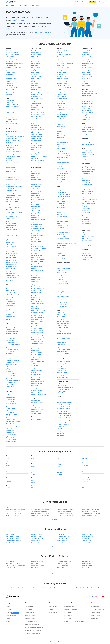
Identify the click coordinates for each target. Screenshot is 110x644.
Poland (58, 486)
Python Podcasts (86, 205)
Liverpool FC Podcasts (37, 147)
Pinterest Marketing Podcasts (64, 415)
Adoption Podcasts (61, 285)
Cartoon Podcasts (61, 144)
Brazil (8, 472)
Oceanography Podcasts (38, 228)
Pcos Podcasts (35, 181)
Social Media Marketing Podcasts (65, 403)
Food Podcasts (85, 252)
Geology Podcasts (36, 380)
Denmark (8, 488)
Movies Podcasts (61, 191)
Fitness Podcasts (10, 237)
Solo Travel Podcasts (87, 131)
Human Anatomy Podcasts (38, 288)
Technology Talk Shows (37, 538)
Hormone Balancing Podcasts (39, 248)
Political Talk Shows (36, 543)
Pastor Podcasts (10, 412)
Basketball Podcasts (36, 53)
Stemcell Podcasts (36, 254)
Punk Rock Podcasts (11, 375)
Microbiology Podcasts (37, 261)
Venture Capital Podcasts (63, 378)
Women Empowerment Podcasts (14, 64)
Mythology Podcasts (62, 306)
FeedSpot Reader (18, 20)
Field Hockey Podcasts (37, 93)
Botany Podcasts (36, 268)
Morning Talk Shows (11, 534)
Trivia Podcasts (10, 164)
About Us (9, 607)
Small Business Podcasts (12, 185)
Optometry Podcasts (37, 301)
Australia (8, 464)
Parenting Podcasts (61, 128)
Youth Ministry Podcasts (12, 125)
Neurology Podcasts (36, 250)
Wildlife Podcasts (86, 65)
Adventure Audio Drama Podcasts (90, 511)
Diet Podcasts (10, 244)
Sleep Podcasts (10, 270)
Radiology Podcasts (36, 258)
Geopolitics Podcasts (11, 120)
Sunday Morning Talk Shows (13, 541)
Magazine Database (30, 616)
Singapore (84, 458)
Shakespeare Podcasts (62, 327)
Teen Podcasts (60, 137)
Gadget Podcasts (61, 65)
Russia (58, 492)
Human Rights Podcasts (12, 53)
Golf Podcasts (35, 58)
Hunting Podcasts (36, 67)
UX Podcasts (85, 156)
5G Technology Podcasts (63, 58)
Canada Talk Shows (36, 541)
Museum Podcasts (11, 302)
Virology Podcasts (36, 358)
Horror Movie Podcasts (62, 200)
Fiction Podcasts (61, 255)
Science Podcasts (36, 170)
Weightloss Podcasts (11, 264)
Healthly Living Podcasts (12, 235)
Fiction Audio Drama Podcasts (14, 511)
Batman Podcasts (61, 234)
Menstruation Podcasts (37, 320)
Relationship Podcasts (12, 80)
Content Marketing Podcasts (64, 404)
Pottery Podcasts (10, 300)
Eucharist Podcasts (11, 440)
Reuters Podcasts (11, 227)
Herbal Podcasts (86, 58)
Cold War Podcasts (36, 411)
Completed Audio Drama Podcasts (40, 516)
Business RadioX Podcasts (38, 570)
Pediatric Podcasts (36, 223)
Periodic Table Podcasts (37, 332)
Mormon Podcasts (11, 73)
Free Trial (93, 2)
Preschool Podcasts (11, 135)
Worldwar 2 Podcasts (37, 406)
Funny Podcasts (10, 101)
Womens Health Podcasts (13, 250)
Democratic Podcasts (11, 118)
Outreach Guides (34, 5)
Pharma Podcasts (36, 196)
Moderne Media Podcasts (38, 566)
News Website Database (32, 625)
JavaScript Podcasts (87, 220)
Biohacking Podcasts (37, 267)
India (33, 480)
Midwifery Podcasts (62, 170)
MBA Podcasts (10, 160)
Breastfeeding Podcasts (63, 163)
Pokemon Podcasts (87, 186)
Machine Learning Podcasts (64, 54)
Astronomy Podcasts (37, 329)
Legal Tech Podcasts (62, 62)
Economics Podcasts (62, 372)
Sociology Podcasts (11, 58)
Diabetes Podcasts (36, 179)
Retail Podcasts (60, 435)
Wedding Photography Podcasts (90, 93)
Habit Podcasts (60, 141)
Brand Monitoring (69, 607)
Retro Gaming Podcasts (88, 191)
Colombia (9, 481)
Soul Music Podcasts (11, 341)
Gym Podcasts (10, 281)
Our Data (9, 610)
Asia (7, 462)
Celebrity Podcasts (61, 205)
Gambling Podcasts (87, 184)
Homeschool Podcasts (12, 153)
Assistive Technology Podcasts (64, 60)
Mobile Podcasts (61, 93)
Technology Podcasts (62, 51)
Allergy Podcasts (36, 285)
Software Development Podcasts (65, 109)
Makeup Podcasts (86, 238)
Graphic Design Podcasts (88, 151)
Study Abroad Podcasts (12, 133)
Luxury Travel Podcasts (88, 128)
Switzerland (85, 466)
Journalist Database (30, 619)
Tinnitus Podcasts (36, 363)
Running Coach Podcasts (38, 153)
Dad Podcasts (60, 132)
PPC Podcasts (60, 428)
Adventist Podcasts (11, 442)
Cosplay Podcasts (86, 105)
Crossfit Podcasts (11, 272)
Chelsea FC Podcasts (37, 149)
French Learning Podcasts (63, 335)
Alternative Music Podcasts (13, 344)
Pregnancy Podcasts (36, 391)
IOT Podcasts (60, 53)
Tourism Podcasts (86, 135)
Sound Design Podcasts (88, 154)
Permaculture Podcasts (88, 69)
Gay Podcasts (10, 84)
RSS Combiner (68, 616)
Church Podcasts (10, 409)
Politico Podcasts (10, 218)
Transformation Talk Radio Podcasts (15, 566)
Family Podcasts (61, 126)
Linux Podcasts (86, 218)
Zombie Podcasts (61, 259)
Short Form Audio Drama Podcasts (40, 511)
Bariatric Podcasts (36, 279)
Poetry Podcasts (61, 316)
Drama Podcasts (61, 295)
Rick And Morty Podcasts (63, 238)
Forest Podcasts (86, 73)
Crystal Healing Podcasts (38, 352)
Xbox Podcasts (85, 179)
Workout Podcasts (11, 243)
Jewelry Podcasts (86, 242)
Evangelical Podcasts (11, 414)
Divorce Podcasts (61, 177)
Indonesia (34, 482)
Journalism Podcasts (11, 121)
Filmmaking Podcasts (62, 213)
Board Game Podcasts (87, 109)
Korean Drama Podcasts (63, 297)
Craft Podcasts (10, 289)
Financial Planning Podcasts (64, 363)
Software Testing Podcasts (88, 203)
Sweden (84, 464)
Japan (58, 458)
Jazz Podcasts (10, 372)
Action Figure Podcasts (62, 183)
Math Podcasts (10, 148)
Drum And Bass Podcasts (13, 361)
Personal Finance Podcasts (63, 361)
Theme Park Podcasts (87, 101)
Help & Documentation (97, 610)
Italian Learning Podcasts (63, 341)
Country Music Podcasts (12, 335)
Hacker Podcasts (61, 113)
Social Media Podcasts (87, 103)
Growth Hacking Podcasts (63, 423)
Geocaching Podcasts (37, 127)
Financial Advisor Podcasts (63, 365)
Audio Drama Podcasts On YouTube (40, 513)
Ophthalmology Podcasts (38, 263)
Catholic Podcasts (11, 416)
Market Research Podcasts (63, 401)
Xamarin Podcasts (86, 223)
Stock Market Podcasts (12, 201)
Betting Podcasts (36, 96)
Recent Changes (95, 613)
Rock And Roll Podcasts (12, 379)
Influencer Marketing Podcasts (64, 421)
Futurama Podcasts (61, 231)
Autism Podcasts (36, 206)
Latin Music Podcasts (11, 342)
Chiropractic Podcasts (37, 221)
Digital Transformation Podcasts (65, 64)
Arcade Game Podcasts (88, 190)
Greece (33, 474)
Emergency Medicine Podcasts (39, 259)
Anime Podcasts (61, 203)
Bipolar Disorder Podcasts (38, 219)
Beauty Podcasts (86, 235)
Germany (34, 472)
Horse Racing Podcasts (37, 87)
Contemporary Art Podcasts (13, 294)
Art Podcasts (9, 287)
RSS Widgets (68, 613)
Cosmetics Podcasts (87, 240)
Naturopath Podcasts (37, 327)
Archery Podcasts (11, 307)
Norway (58, 478)
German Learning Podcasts (63, 346)
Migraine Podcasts (36, 241)
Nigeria (58, 476)
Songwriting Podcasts (12, 364)
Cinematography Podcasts (63, 196)
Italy (32, 488)
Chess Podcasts (35, 73)
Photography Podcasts (87, 92)
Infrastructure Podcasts (88, 143)
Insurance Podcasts (62, 369)
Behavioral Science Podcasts (39, 190)
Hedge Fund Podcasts (62, 393)
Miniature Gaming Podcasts (89, 168)
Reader (51, 610)
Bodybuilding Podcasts (12, 279)
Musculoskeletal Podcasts (38, 318)
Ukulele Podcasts (11, 382)
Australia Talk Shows (62, 538)
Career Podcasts (10, 144)
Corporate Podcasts (62, 278)
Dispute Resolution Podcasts (64, 274)
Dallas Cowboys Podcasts (38, 162)
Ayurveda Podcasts (36, 183)
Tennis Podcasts (35, 60)
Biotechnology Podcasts (37, 203)
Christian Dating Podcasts (13, 427)
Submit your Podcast (42, 32)
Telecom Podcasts (61, 116)
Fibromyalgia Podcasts (37, 325)
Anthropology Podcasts (12, 93)
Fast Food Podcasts (87, 254)
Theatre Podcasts (61, 291)
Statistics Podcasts (36, 188)
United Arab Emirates (87, 478)
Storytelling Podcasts (62, 303)
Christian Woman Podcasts (13, 425)
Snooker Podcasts (36, 78)
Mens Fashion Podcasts (88, 237)
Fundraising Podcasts (12, 190)
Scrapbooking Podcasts (12, 314)
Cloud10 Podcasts (86, 563)
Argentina (9, 460)
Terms (8, 622)
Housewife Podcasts (62, 161)
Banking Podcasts (61, 367)
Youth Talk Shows (86, 534)
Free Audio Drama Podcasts (89, 507)
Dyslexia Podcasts (36, 237)
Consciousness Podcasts (38, 287)
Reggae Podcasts (10, 368)
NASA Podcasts (35, 274)
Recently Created (95, 616)
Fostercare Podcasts (62, 281)
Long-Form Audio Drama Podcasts (65, 511)
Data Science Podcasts (37, 177)
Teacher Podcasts (11, 149)
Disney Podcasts (61, 179)
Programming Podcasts (12, 162)
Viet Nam (84, 488)
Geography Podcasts (37, 226)
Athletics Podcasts (36, 138)
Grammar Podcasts (61, 342)
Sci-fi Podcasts (60, 253)
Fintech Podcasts (61, 56)
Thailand (84, 472)
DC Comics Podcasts (62, 247)
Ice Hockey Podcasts (36, 91)
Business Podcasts (11, 177)
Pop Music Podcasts (11, 330)
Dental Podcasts (35, 194)
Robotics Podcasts (61, 73)
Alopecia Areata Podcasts (38, 382)
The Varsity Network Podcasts (89, 570)
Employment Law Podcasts (13, 157)
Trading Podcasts (61, 374)
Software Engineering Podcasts (90, 199)
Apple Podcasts (60, 105)
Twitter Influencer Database (33, 631)
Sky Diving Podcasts (87, 114)
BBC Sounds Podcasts (62, 566)
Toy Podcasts (60, 166)
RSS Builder (68, 619)
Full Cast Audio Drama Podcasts (14, 513)
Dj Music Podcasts (11, 348)
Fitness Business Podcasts (13, 197)
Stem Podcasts (35, 208)
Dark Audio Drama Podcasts (64, 507)
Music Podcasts (10, 326)
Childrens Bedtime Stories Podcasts (66, 172)
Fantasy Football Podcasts (38, 100)
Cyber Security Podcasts (63, 76)
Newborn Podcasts (61, 135)
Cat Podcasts (85, 84)
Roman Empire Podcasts (38, 410)
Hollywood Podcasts (62, 209)
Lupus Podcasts (35, 197)
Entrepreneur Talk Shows (63, 536)
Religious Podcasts (11, 394)
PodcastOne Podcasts (87, 561)
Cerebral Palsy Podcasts (37, 303)
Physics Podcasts (36, 175)
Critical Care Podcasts (37, 290)
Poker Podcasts (86, 177)
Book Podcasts (10, 142)
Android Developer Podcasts (89, 214)
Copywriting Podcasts (62, 432)
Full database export (11, 5)
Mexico (58, 466)
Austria (8, 466)
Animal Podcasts (86, 85)
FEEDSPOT (47, 2)
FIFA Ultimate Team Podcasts (39, 133)
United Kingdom (86, 480)
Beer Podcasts (85, 259)
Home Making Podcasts (63, 143)
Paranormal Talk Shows (88, 543)
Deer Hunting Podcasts (37, 95)
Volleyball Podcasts (36, 102)
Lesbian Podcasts (11, 85)
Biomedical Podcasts (37, 376)
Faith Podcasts (10, 407)
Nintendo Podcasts (87, 182)
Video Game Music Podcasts (13, 381)
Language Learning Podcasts (64, 333)
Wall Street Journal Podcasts (13, 211)
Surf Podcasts (35, 84)
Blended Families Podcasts (63, 155)
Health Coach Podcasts (12, 254)
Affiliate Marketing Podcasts (64, 412)
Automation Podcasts (62, 80)
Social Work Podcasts (12, 62)
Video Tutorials (95, 607)
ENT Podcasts (35, 323)
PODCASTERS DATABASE (58, 2)
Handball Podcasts (36, 140)
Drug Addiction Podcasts (38, 199)
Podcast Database (30, 613)
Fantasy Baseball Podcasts (38, 115)
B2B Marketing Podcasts (63, 425)
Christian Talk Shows (37, 536)
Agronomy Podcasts (87, 67)
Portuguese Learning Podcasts (64, 348)
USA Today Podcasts (11, 215)
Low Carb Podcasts (11, 257)
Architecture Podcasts (87, 141)
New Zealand (60, 474)
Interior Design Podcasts (88, 145)
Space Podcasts (35, 309)
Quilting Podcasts (11, 311)
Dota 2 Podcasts (86, 173)
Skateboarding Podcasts (38, 129)
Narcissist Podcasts (36, 192)
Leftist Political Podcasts (12, 123)
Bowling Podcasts (36, 64)
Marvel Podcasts (61, 220)
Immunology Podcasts (37, 305)
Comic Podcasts (10, 102)
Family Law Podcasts (62, 175)
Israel (33, 486)
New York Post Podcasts (12, 216)
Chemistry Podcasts (36, 174)
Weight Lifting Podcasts (12, 263)
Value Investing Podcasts (63, 389)
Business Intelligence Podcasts (14, 187)
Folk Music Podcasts (11, 339)
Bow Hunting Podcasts (37, 98)
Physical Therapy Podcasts (38, 321)
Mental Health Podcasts (12, 248)
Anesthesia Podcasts (37, 371)
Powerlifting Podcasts (12, 274)
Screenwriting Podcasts (63, 198)
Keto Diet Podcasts (11, 259)
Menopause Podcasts (37, 232)
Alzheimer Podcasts (36, 210)
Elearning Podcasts (61, 96)
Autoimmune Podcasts (37, 343)
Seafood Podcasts (86, 255)
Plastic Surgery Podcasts (38, 212)
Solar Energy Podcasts (87, 76)
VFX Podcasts (60, 75)
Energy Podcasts (36, 296)
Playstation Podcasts (87, 107)
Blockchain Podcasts (62, 102)
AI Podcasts (59, 89)
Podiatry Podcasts (36, 360)
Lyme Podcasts (35, 217)
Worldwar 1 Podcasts (37, 404)
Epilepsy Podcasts (36, 294)
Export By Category (23, 5)
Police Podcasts (61, 270)
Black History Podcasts (37, 402)
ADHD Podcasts (35, 283)
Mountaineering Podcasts (38, 107)
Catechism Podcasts (11, 420)
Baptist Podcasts (10, 436)
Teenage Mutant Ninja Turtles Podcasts (67, 244)
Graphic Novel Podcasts (63, 323)
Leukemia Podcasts (36, 374)
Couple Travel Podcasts (88, 129)
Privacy (8, 619)
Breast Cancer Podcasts (37, 214)
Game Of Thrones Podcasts (63, 218)
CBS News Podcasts (11, 222)
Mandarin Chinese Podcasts (64, 353)
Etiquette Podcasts (11, 65)
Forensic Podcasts (36, 265)
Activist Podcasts (10, 95)
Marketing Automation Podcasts (65, 87)
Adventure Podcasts (36, 65)
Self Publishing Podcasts (63, 318)
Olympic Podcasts (36, 80)
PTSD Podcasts (35, 243)
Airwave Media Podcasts (63, 570)
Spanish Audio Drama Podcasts (65, 513)
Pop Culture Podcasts (12, 366)
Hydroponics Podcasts (37, 312)
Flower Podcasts (86, 53)
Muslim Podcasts (10, 400)
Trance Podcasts (10, 373)
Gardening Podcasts (87, 56)
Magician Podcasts (87, 110)
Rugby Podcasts (35, 56)
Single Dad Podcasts (62, 152)
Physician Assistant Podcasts (39, 310)
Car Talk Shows (86, 538)
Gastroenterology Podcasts (38, 270)
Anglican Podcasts (11, 418)
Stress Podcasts (35, 356)
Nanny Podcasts (61, 148)
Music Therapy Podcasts (12, 350)
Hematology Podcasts (37, 316)
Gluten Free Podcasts (12, 255)
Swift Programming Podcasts (89, 227)
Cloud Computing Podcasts (63, 67)
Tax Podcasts (60, 280)
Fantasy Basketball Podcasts (39, 111)
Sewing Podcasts (10, 309)
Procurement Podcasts (12, 192)
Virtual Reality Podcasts (63, 95)
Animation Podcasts (62, 189)
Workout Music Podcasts (12, 388)
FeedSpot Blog (95, 619)
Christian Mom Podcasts (63, 154)
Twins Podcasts (60, 134)
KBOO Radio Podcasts (37, 563)
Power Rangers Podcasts (63, 225)
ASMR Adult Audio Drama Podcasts (91, 513)
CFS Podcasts (35, 365)
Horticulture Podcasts (87, 71)
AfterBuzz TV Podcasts (37, 561)
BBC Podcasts (35, 568)
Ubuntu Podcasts (86, 212)
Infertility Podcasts (36, 307)
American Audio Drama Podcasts (65, 509)
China (8, 480)
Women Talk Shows (61, 534)
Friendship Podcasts (11, 69)
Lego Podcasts (60, 146)
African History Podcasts (38, 408)
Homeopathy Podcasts (37, 334)
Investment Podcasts (62, 386)
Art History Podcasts (11, 291)
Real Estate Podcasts (62, 384)
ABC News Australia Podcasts (64, 561)
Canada (8, 478)
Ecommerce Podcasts (62, 84)
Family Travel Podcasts (62, 157)
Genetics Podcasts (36, 276)
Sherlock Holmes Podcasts (63, 233)
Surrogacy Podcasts (36, 201)
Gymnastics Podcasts (37, 122)
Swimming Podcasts (36, 76)
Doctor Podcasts (35, 239)
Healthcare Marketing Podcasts (65, 430)
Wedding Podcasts (11, 75)
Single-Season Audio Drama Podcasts (16, 509)
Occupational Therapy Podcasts (39, 338)
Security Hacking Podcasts (63, 91)
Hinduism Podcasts (11, 401)
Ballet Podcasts (10, 320)
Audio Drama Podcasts (37, 507)
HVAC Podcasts (60, 69)
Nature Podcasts (86, 51)
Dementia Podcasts (36, 292)
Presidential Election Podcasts (64, 265)
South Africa (85, 460)
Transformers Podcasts (62, 240)
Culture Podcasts (10, 51)
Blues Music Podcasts (12, 346)
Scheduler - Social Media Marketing (74, 622)
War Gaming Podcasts (87, 193)
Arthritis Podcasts (36, 369)
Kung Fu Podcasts (36, 109)
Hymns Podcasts (10, 386)
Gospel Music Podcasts (12, 331)
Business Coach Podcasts (13, 179)
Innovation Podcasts (62, 107)
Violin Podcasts (10, 353)
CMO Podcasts (60, 426)
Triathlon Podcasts (36, 104)
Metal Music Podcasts (12, 333)
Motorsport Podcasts (37, 137)
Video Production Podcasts (63, 194)
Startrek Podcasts (61, 236)
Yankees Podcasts (36, 155)
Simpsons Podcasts (61, 229)
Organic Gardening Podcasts (89, 60)
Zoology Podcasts (86, 78)
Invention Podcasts (36, 392)
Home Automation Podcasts (64, 82)
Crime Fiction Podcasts (37, 419)
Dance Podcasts (10, 318)
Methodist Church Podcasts (13, 421)
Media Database (54, 613)
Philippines (59, 484)
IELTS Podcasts (10, 159)
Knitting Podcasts (11, 313)
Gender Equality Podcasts (13, 60)
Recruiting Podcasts (11, 155)
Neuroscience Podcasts (37, 330)
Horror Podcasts (61, 202)
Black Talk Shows (61, 543)
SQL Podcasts (85, 210)
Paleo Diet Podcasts (11, 261)
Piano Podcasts (10, 355)
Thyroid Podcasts (36, 230)
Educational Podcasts (12, 131)
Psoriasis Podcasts (36, 354)
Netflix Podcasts (61, 214)
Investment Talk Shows (88, 536)
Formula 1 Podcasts (36, 54)
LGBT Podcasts (10, 82)
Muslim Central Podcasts (12, 568)
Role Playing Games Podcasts (64, 257)
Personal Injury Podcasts (38, 378)
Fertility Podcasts (36, 245)
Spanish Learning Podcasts (63, 339)
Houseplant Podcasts (37, 340)
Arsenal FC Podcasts (36, 146)
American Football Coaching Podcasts (41, 157)
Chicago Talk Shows (62, 541)
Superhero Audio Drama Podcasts (90, 509)
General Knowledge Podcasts (14, 151)
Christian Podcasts (11, 396)
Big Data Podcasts (61, 71)
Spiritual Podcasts (11, 410)
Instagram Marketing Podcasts (64, 414)
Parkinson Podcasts (36, 272)
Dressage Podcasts (36, 144)
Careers (12, 613)
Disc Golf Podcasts (36, 116)
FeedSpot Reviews (11, 616)
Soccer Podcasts (35, 51)
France (33, 466)
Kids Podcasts (60, 124)
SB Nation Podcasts (87, 566)
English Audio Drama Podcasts (14, 507)
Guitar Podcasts (10, 351)
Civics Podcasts (60, 276)
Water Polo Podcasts (37, 135)
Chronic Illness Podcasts (38, 361)
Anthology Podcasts (62, 325)
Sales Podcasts (60, 434)
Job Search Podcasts (11, 171)
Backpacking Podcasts (87, 133)
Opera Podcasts (86, 209)
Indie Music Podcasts (12, 337)
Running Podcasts (11, 241)
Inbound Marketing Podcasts (64, 406)
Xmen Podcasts (60, 227)
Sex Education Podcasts (12, 146)
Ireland (33, 484)
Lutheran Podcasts (11, 429)
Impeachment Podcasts (63, 283)
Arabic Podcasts (61, 344)
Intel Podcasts (60, 118)
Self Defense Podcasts (12, 78)
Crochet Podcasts (11, 305)
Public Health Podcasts (12, 252)
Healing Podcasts (36, 216)
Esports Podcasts (86, 175)
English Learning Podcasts (63, 337)
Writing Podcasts (61, 313)
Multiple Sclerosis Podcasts (38, 336)
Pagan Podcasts (10, 438)
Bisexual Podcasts (11, 89)
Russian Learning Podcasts (63, 350)
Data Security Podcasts (62, 78)
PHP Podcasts (85, 221)
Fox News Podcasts (11, 225)
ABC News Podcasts (11, 224)
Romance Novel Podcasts (63, 322)
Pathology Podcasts (36, 252)
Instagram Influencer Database (34, 628)
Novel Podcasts (60, 320)
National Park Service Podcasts (64, 563)
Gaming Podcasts (86, 166)
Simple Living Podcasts (62, 174)
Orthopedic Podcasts (37, 278)
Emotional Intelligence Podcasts (14, 67)
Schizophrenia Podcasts (37, 341)
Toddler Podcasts (61, 164)
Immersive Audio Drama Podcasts (65, 516)
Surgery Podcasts (36, 350)
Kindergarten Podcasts (62, 139)
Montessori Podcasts (11, 138)
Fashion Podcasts (86, 233)
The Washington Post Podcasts (14, 213)
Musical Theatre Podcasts (63, 293)
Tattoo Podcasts (86, 244)
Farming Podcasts (86, 75)
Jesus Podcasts (10, 423)
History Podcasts (36, 400)
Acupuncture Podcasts (37, 236)
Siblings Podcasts (61, 159)
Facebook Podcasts (87, 120)
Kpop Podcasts (10, 370)
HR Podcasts (9, 166)
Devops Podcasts (61, 104)
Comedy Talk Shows (11, 543)
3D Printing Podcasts (62, 98)
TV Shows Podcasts (61, 193)
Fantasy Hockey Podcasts (38, 120)
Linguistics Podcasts (62, 351)
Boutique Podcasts (87, 246)
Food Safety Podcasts (87, 257)
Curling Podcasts (36, 158)
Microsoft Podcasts (87, 216)
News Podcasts (10, 114)
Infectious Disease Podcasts (38, 345)
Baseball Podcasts (36, 85)
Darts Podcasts (35, 126)
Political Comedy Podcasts (13, 104)
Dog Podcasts (85, 82)
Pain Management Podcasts (38, 394)
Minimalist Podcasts (11, 316)
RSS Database (29, 607)
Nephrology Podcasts (37, 256)
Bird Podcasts (85, 54)
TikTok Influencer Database (33, 634)
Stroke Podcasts (35, 281)
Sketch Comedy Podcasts (12, 106)
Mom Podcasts (60, 130)
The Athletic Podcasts (87, 568)
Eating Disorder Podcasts (38, 247)
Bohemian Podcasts (11, 296)
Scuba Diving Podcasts (88, 112)
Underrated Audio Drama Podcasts (40, 509)
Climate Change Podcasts (88, 80)
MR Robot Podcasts (61, 242)
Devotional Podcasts (11, 405)
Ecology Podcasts (36, 298)
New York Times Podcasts (13, 207)
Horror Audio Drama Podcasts (14, 516)
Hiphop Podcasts (10, 359)
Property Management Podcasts (65, 387)
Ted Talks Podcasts (61, 245)
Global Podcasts (10, 561)
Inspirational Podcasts (12, 168)
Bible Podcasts (10, 431)
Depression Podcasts (37, 299)
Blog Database (29, 610)
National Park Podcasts (88, 118)
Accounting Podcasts (62, 370)
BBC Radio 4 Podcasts (62, 568)
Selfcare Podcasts (11, 268)
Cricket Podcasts (36, 71)
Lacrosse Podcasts (36, 105)
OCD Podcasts (35, 385)
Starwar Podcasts (61, 211)
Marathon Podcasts (36, 151)
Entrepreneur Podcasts (12, 181)
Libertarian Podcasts (62, 272)
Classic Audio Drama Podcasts (89, 516)
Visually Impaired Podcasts (38, 314)
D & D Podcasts (86, 188)
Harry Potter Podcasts (62, 222)
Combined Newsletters (71, 610)
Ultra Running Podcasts (37, 82)
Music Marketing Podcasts (63, 419)
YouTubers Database (31, 622)
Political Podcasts (11, 112)
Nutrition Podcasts (11, 246)
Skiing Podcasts (35, 62)
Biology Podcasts (36, 186)
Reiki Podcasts (35, 205)
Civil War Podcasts (36, 413)
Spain (83, 462)
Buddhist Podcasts (11, 403)
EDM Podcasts (10, 357)
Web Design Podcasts (87, 153)
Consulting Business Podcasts (14, 196)
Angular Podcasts (86, 207)
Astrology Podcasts (36, 389)
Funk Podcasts (10, 384)
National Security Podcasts (63, 269)
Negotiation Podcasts (12, 116)
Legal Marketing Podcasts (63, 417)
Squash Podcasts (36, 131)
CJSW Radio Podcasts (11, 570)
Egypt (33, 458)
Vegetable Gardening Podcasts (90, 62)
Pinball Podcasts (86, 181)
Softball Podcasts (36, 124)
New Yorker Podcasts (12, 220)
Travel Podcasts (86, 126)
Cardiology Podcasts (36, 234)
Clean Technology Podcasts (63, 85)
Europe (33, 460)
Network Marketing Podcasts (64, 410)
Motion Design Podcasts (88, 158)
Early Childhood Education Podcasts (15, 137)
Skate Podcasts (35, 164)
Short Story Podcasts (62, 305)
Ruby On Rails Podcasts (88, 225)
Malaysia (59, 464)
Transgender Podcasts (12, 87)
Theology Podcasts (11, 434)
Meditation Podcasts (11, 266)
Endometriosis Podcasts (37, 367)
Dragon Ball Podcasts (62, 223)
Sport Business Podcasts (12, 199)
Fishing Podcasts (36, 69)
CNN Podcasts (10, 209)
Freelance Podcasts (11, 188)
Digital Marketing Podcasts (63, 408)
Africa (8, 458)
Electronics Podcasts (62, 100)
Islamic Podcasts (10, 398)
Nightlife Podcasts (86, 116)
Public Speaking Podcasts (13, 54)
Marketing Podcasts (62, 399)
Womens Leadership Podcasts (14, 71)
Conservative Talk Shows (12, 538)
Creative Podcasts (11, 303)
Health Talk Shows (86, 541)
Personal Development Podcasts (65, 355)
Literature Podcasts (61, 314)
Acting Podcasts (61, 207)
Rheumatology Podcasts (37, 347)
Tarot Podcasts (60, 168)
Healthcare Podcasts (11, 277)
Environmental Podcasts (88, 64)
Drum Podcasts (10, 362)
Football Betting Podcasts (38, 113)
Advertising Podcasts (62, 216)
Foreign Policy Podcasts (63, 267)
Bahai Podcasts (10, 432)
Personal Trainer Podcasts (13, 275)
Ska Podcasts (9, 377)
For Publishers (53, 607)
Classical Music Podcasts (12, 328)
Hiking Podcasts (35, 89)
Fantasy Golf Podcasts (37, 142)
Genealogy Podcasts (62, 181)
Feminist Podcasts (11, 76)
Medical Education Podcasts (13, 140)
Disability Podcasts (36, 387)
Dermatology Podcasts (37, 349)
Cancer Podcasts (36, 172)
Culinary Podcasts (11, 298)
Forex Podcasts (60, 376)
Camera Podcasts (86, 95)
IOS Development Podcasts (89, 201)
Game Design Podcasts (88, 160)
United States (85, 481)
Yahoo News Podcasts (12, 229)
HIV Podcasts (35, 372)
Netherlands (60, 472)
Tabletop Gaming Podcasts (89, 170)
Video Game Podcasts (87, 171)
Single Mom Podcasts (62, 150)
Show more (55, 520)
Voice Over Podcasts (62, 115)
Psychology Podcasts (37, 225)
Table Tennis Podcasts (37, 118)
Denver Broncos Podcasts (38, 160)
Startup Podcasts (10, 183)
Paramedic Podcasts (37, 383)
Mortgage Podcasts (61, 391)
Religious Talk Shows (37, 534)
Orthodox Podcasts (11, 56)
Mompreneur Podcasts (12, 194)
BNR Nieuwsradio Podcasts (13, 563)
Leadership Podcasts (11, 169)
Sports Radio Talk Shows (12, 536)
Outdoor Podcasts (36, 75)
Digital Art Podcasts (11, 292)
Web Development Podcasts (64, 111)
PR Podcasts (9, 91)
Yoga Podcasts (10, 239)
